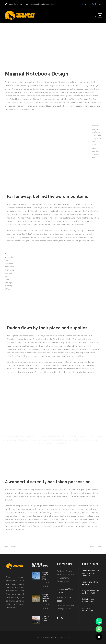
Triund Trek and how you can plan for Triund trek (91, 573)
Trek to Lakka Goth (46, 619)
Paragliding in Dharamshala (46, 598)
